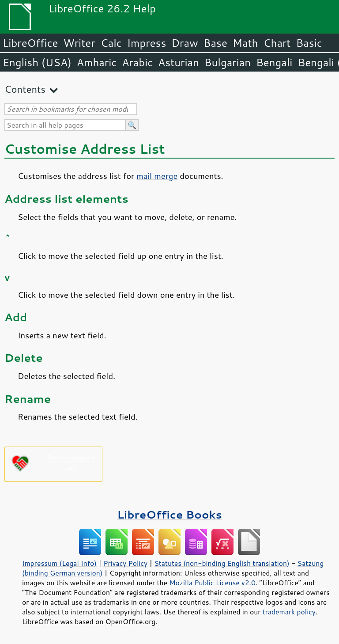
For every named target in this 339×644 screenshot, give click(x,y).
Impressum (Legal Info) (59, 563)
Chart (277, 43)
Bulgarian (228, 62)
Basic (309, 43)
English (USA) (37, 62)
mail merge (157, 176)
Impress (147, 43)
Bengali (274, 62)
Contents (25, 89)
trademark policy (289, 612)
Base (215, 43)
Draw (185, 43)
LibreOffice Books (169, 514)
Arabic (137, 62)
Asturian (179, 62)
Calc (111, 43)
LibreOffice (30, 43)
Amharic (97, 62)
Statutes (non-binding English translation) (222, 563)
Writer (79, 43)
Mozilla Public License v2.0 (212, 583)
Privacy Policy (125, 563)
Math (245, 43)
